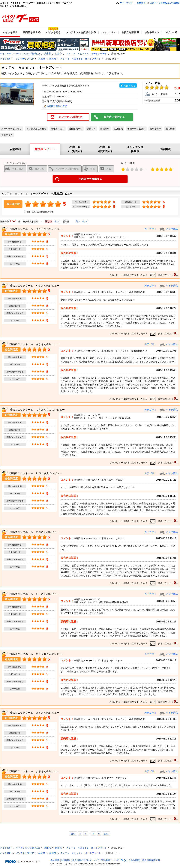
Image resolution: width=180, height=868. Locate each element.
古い (57, 222)
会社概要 (55, 860)
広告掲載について (110, 860)
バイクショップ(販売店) (28, 54)
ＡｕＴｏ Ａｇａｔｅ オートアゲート (87, 54)
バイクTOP (6, 54)
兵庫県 (47, 54)
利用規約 (66, 860)
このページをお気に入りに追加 (165, 3)
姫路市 (58, 54)
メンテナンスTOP (25, 59)
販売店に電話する (114, 117)
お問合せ (141, 3)
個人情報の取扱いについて (86, 860)
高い (78, 222)
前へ (73, 834)
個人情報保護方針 (151, 860)
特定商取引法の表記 (57, 106)
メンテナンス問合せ (70, 117)
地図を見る (130, 86)
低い (85, 222)
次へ (106, 834)
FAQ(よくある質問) (130, 860)
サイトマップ (126, 3)
